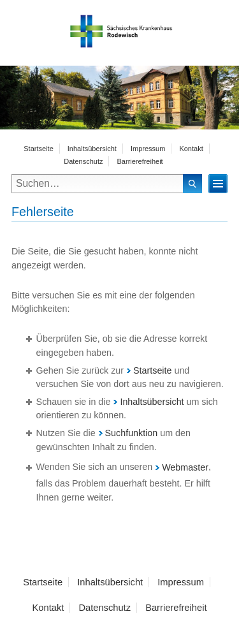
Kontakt (191, 149)
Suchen (192, 184)
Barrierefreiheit (140, 161)
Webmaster (182, 467)
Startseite (38, 149)
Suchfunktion (128, 433)
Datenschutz (83, 161)
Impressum (148, 149)
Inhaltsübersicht (92, 149)
